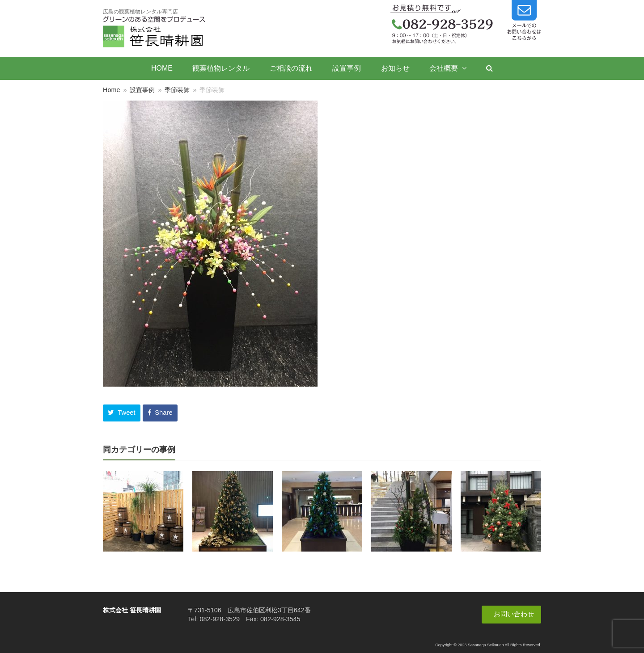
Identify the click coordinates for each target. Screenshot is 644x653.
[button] (122, 413)
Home (111, 90)
